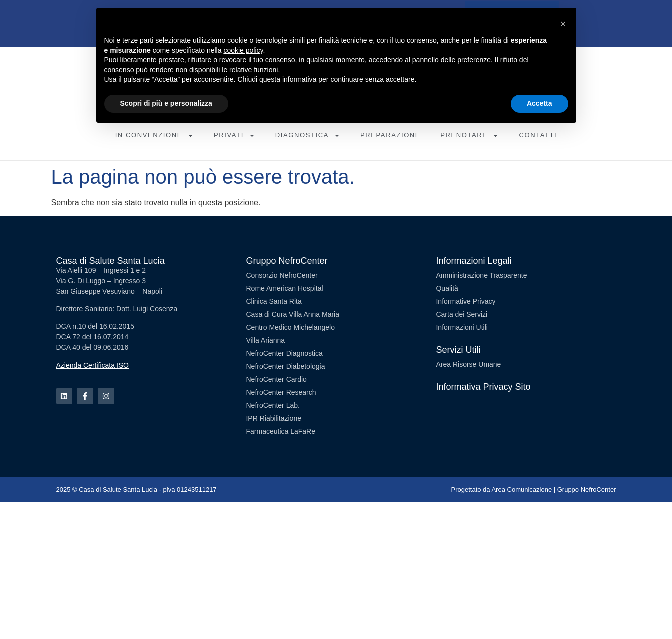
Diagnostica (308, 136)
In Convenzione (155, 136)
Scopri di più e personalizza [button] (166, 103)
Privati (235, 136)
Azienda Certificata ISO (93, 365)
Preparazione (390, 135)
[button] (563, 24)
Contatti (538, 135)
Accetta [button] (539, 103)
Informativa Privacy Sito (483, 387)
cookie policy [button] (243, 50)
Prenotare (469, 136)
